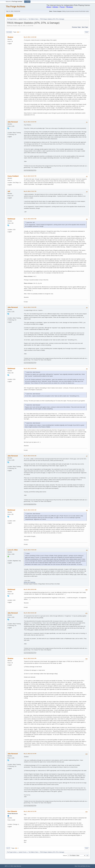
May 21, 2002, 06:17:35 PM (30, 754)
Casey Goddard (13, 176)
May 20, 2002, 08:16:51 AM (30, 613)
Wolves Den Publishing (29, 582)
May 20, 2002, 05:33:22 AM (30, 456)
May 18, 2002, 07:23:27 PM (30, 191)
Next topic (85, 27)
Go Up (8, 848)
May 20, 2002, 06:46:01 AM (30, 510)
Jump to (65, 855)
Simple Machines (17, 866)
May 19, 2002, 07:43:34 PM (30, 307)
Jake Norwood (13, 122)
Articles (55, 7)
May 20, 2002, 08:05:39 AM (30, 589)
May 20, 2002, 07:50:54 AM (30, 550)
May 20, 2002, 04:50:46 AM (30, 368)
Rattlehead (11, 219)
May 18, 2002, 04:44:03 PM (30, 122)
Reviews (70, 7)
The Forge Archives (15, 6)
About (49, 7)
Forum (62, 7)
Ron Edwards (12, 811)
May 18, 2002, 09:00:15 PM (30, 219)
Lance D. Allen (13, 550)
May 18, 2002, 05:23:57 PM (30, 176)
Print (87, 32)
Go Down (9, 32)
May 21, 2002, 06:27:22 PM (30, 811)
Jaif (9, 191)
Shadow (10, 37)
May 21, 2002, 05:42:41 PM (30, 658)
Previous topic (76, 27)
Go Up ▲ (88, 866)
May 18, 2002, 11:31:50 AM (30, 37)
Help (76, 866)
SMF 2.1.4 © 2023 (9, 866)
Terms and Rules (81, 866)
